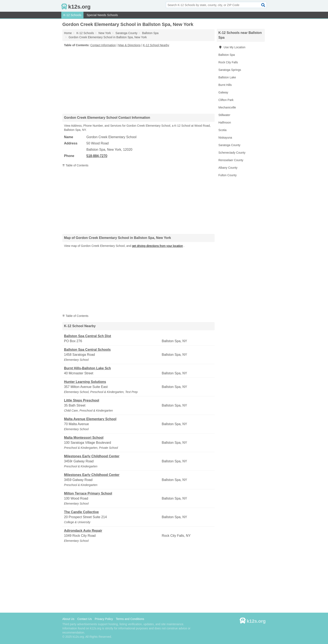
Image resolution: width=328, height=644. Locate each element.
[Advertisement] (138, 80)
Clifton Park (226, 100)
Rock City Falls (228, 62)
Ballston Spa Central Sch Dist (88, 336)
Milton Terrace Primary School (88, 493)
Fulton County (227, 175)
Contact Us (84, 619)
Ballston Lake (227, 77)
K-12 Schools (72, 15)
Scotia (222, 130)
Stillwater (224, 115)
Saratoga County (229, 145)
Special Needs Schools (102, 15)
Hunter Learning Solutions (85, 382)
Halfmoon (225, 122)
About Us (68, 619)
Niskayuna (225, 138)
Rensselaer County (231, 160)
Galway (223, 92)
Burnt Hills (225, 85)
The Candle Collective (81, 512)
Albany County (228, 168)
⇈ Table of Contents (75, 165)
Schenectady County (232, 153)
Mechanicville (227, 107)
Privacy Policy (104, 619)
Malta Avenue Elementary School (90, 419)
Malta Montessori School (84, 438)
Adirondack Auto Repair (83, 531)
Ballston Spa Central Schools (87, 350)
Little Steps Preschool (82, 400)
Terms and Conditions (130, 619)
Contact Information (103, 45)
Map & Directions (129, 45)
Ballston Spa (227, 55)
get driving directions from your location (158, 246)
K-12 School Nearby (156, 45)
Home (68, 33)
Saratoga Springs (230, 70)
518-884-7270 (97, 156)
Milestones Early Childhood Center (92, 456)
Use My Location (232, 47)
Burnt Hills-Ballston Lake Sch (87, 368)
